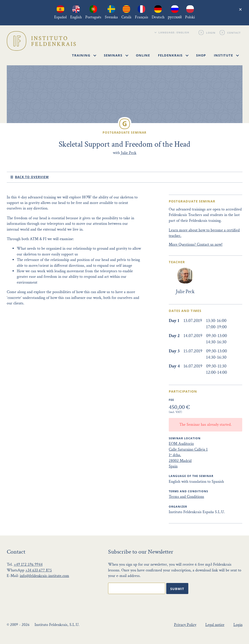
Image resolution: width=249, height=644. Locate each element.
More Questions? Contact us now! (196, 245)
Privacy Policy (185, 625)
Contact (234, 32)
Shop (201, 55)
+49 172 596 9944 (28, 565)
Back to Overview (32, 177)
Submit (177, 589)
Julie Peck (129, 153)
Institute (226, 55)
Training (84, 55)
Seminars (116, 55)
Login (211, 32)
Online (143, 55)
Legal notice (215, 625)
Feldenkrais (173, 55)
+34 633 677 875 (39, 570)
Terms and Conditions (186, 497)
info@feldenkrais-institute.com (45, 576)
